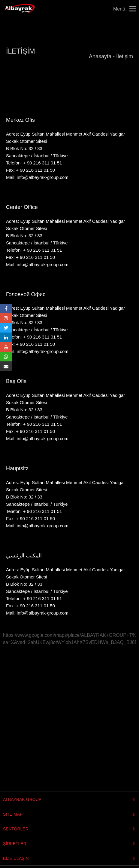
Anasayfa (100, 54)
